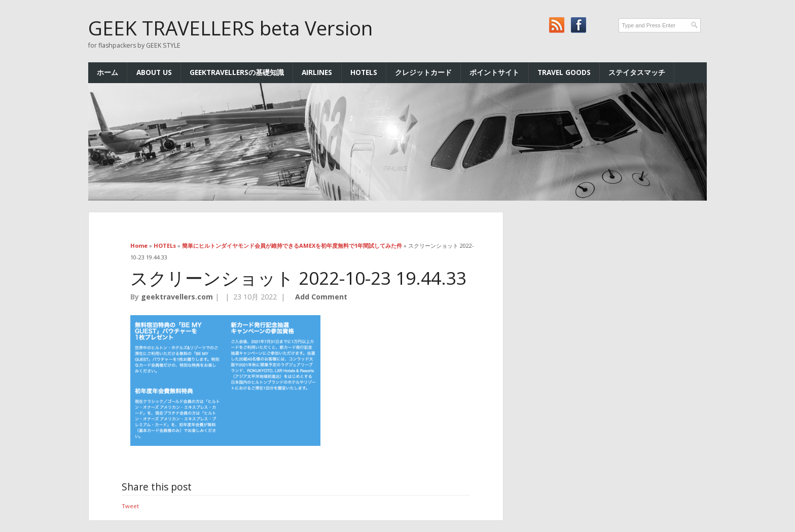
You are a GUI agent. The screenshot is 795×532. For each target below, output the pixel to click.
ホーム (107, 72)
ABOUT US (154, 72)
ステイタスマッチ (637, 72)
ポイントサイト (494, 72)
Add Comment (321, 297)
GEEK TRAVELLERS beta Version (230, 28)
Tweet (130, 506)
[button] (225, 381)
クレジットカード (423, 72)
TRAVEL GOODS (564, 72)
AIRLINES (317, 72)
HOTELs (364, 72)
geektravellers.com (177, 297)
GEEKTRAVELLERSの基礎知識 (237, 72)
